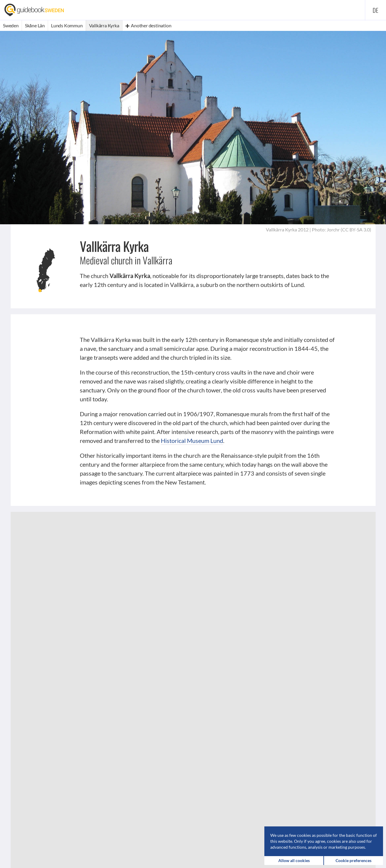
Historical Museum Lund (192, 441)
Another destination (148, 25)
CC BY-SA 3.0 (356, 229)
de (376, 10)
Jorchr (333, 229)
